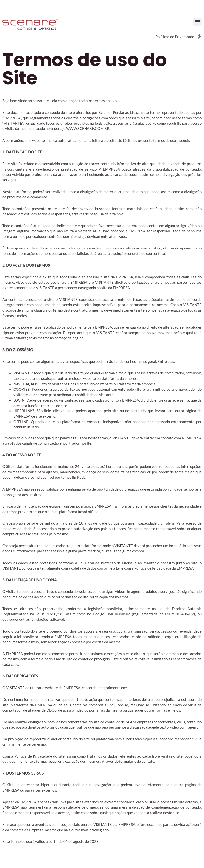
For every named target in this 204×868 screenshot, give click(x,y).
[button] (197, 22)
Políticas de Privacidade (175, 37)
